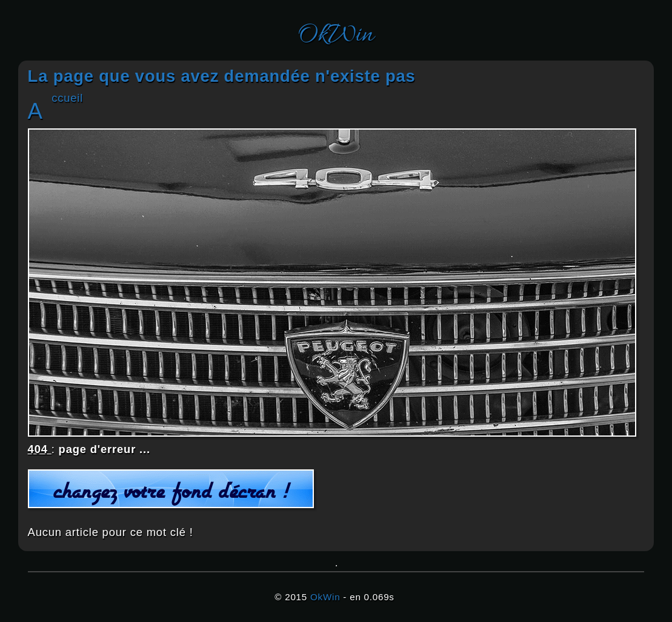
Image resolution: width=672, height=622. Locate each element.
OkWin (336, 35)
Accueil (67, 98)
